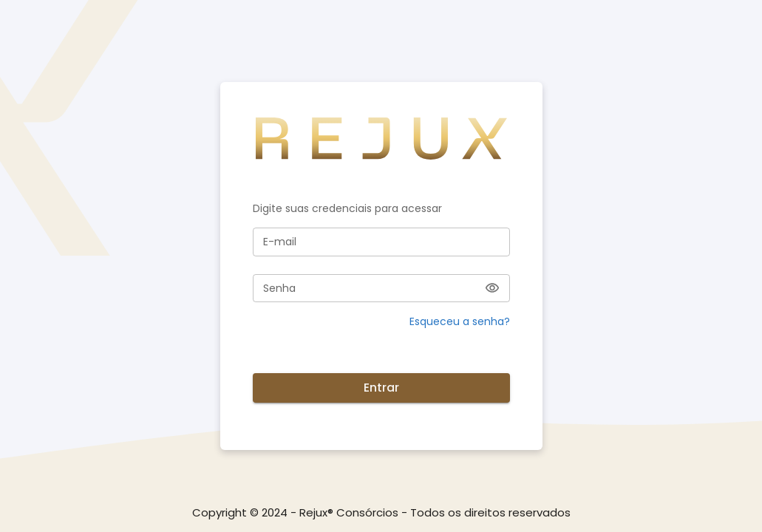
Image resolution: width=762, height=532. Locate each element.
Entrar (381, 388)
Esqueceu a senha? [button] (460, 321)
